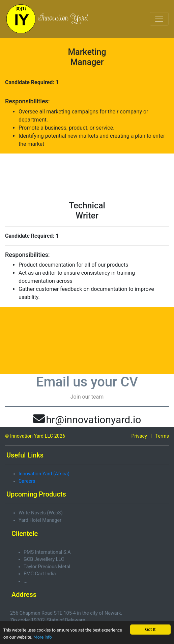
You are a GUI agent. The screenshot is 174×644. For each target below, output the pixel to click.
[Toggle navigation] (159, 19)
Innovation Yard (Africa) (44, 474)
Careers (27, 481)
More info (42, 637)
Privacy (139, 436)
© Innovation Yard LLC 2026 (35, 436)
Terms (162, 436)
